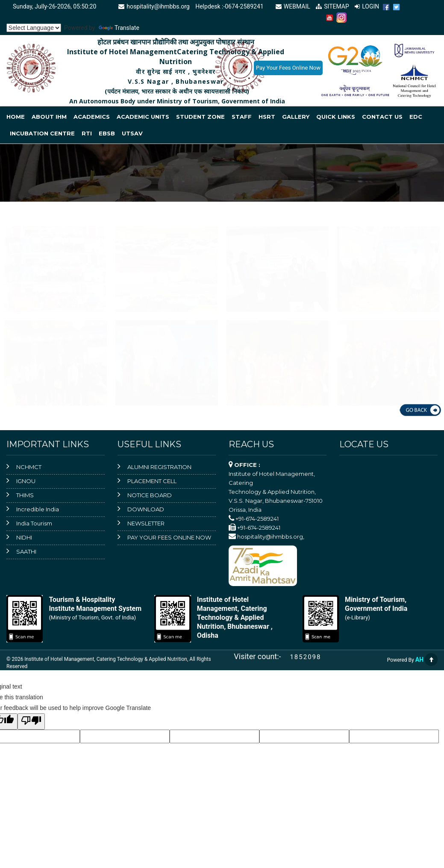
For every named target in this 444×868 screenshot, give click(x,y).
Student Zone (200, 117)
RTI (87, 133)
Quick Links (336, 117)
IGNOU (26, 481)
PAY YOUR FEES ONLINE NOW (169, 537)
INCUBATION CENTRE (42, 133)
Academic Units (143, 117)
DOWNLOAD (146, 509)
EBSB (107, 133)
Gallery (296, 117)
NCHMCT (29, 467)
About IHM (49, 117)
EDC (416, 117)
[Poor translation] (31, 721)
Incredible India (38, 509)
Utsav (132, 133)
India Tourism (34, 523)
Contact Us (382, 117)
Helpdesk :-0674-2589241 (229, 6)
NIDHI (24, 537)
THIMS (25, 495)
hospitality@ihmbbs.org (153, 6)
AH (419, 660)
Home (16, 117)
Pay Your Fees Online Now (288, 68)
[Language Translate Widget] (34, 28)
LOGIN (367, 6)
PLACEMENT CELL (152, 481)
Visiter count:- (261, 656)
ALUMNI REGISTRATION (159, 467)
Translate (119, 28)
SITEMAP (332, 6)
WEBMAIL (293, 6)
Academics (92, 117)
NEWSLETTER (146, 523)
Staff (242, 117)
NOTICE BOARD (150, 495)
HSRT (267, 117)
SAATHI (26, 551)
